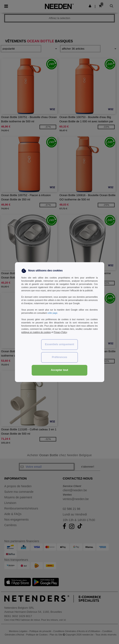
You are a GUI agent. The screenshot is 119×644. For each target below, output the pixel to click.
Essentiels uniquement (59, 344)
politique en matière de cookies (36, 332)
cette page (52, 313)
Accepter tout (60, 370)
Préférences (59, 357)
